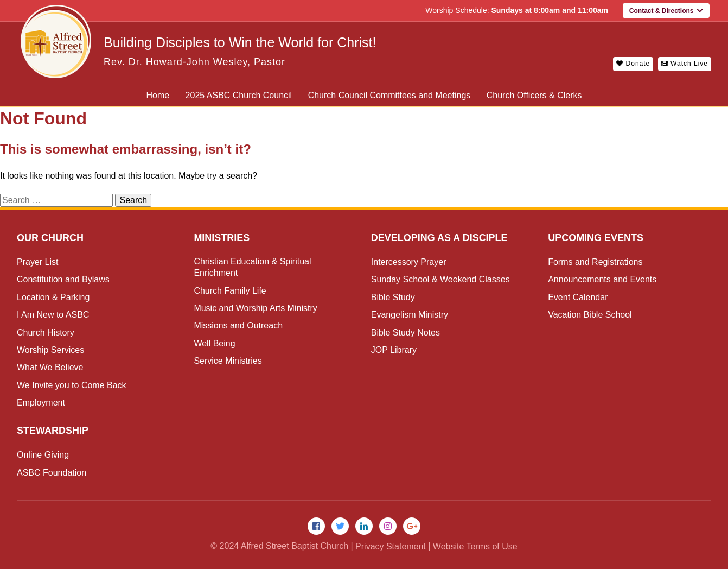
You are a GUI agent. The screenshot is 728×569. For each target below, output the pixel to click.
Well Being (214, 343)
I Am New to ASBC (53, 315)
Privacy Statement (391, 546)
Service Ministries (228, 361)
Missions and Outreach (238, 325)
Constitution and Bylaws (63, 279)
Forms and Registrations (595, 262)
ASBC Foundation (52, 473)
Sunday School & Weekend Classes (440, 279)
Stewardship (53, 431)
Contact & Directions (666, 11)
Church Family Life (230, 291)
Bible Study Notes (405, 333)
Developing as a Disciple (439, 238)
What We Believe (50, 367)
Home (158, 95)
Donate (633, 64)
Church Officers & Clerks (534, 95)
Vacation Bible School (590, 315)
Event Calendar (578, 297)
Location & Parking (53, 297)
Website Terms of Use (475, 546)
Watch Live (685, 64)
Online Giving (43, 455)
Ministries (222, 238)
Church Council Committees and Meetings (389, 95)
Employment (41, 403)
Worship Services (50, 350)
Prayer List (37, 262)
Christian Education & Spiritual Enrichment (252, 267)
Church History (46, 333)
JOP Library (394, 350)
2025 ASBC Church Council (239, 95)
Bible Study (393, 297)
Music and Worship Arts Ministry (255, 308)
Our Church (50, 238)
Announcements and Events (602, 279)
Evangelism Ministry (410, 315)
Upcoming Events (596, 238)
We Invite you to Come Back (72, 385)
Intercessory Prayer (409, 262)
